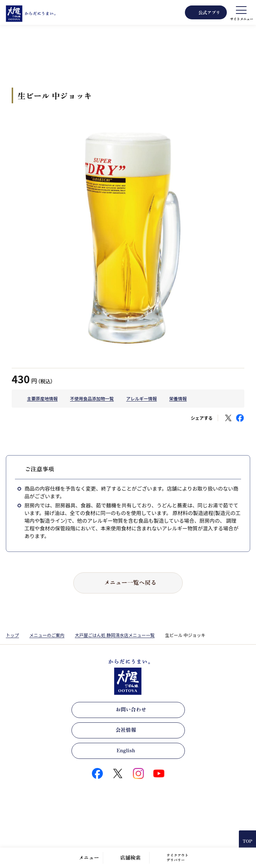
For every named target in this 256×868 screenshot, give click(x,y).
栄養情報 (178, 398)
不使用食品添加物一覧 (92, 398)
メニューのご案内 (47, 635)
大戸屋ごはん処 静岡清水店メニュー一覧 (115, 635)
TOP (247, 841)
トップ (12, 635)
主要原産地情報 (42, 398)
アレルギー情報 (141, 398)
